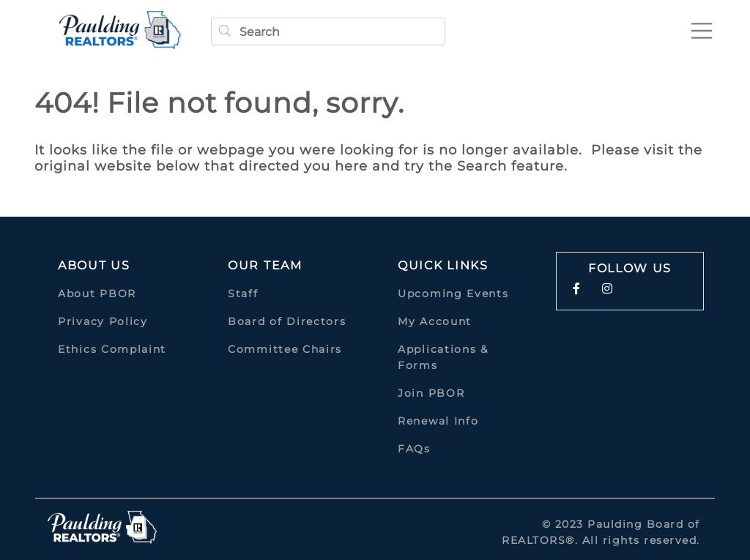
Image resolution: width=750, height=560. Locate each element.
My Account (435, 321)
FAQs (414, 449)
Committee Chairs (285, 349)
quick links (443, 265)
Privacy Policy (103, 321)
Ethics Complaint (112, 349)
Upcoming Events (453, 294)
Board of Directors (287, 321)
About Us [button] (94, 265)
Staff (243, 294)
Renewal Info (438, 421)
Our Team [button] (265, 265)
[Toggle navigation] (702, 31)
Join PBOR (431, 393)
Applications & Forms (443, 357)
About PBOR (97, 294)
